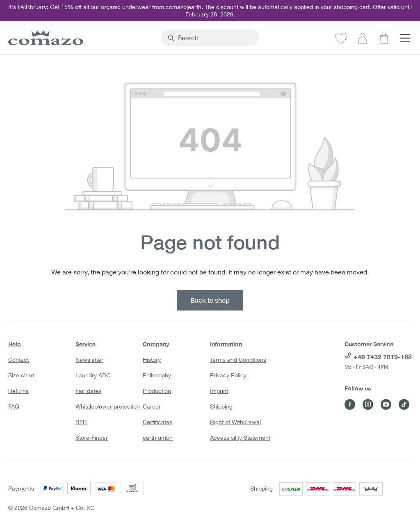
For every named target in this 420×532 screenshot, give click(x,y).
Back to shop (210, 300)
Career (152, 406)
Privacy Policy (228, 375)
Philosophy (157, 375)
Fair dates (88, 391)
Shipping (221, 406)
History (152, 360)
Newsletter (89, 360)
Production (157, 391)
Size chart (21, 375)
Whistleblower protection (108, 406)
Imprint (219, 391)
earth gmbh (158, 438)
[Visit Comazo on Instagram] (368, 404)
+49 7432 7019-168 (383, 357)
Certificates (157, 422)
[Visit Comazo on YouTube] (386, 404)
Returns (18, 391)
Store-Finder (92, 438)
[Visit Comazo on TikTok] (404, 404)
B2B (81, 422)
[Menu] (405, 38)
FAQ (14, 406)
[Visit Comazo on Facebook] (350, 404)
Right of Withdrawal (235, 422)
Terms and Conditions (238, 360)
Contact (18, 360)
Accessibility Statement (240, 438)
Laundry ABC (93, 375)
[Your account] (363, 38)
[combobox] (215, 38)
